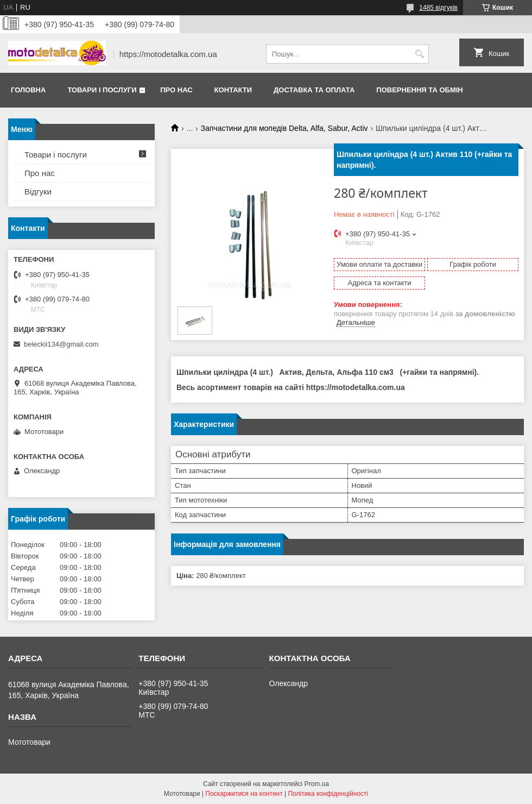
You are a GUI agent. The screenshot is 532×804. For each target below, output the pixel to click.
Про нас (176, 90)
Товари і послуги (102, 90)
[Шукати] (419, 54)
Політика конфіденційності (328, 794)
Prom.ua (317, 784)
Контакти (233, 90)
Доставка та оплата (314, 90)
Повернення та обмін (419, 90)
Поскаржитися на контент (244, 794)
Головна (28, 90)
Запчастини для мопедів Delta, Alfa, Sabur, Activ (284, 128)
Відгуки (38, 191)
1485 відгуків (438, 8)
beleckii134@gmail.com (61, 344)
